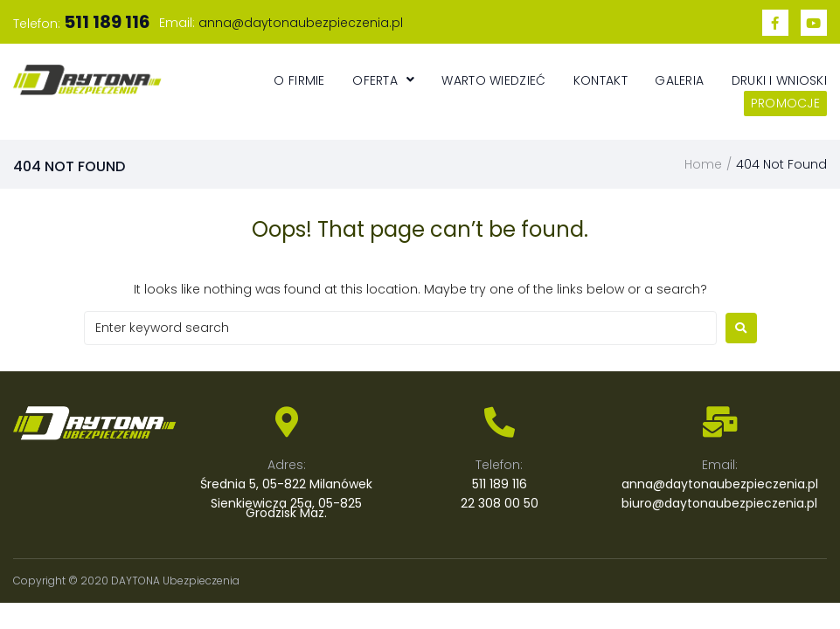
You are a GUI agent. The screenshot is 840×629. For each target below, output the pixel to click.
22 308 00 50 (500, 503)
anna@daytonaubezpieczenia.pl (301, 23)
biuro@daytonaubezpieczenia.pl (719, 503)
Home (703, 164)
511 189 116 (500, 484)
